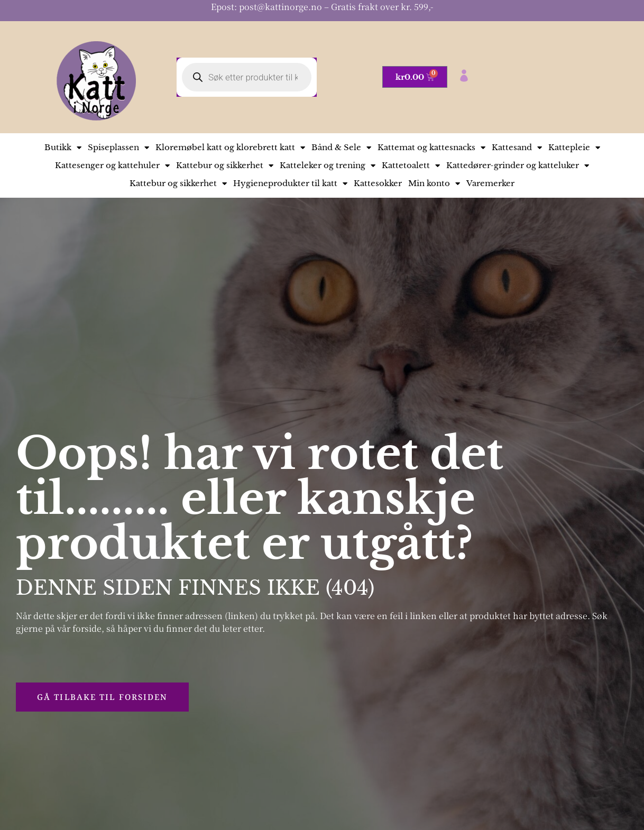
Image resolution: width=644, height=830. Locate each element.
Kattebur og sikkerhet (225, 165)
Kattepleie (574, 147)
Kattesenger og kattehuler (112, 165)
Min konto (434, 183)
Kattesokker (378, 183)
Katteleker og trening (328, 165)
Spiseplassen (118, 147)
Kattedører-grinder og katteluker (518, 165)
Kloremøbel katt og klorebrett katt (230, 147)
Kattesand (517, 147)
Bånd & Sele (341, 147)
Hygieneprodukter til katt (290, 183)
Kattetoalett (411, 165)
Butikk (63, 147)
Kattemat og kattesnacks (431, 147)
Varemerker (490, 183)
